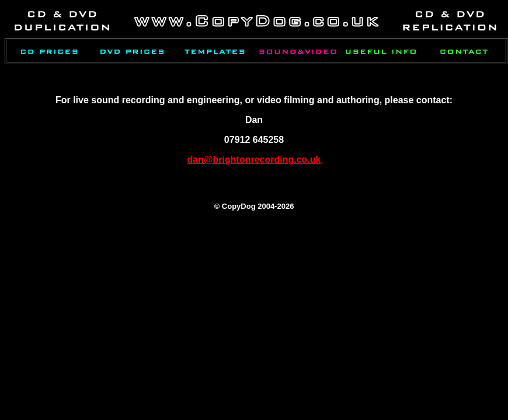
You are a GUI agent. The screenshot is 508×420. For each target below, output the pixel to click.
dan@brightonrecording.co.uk (254, 160)
